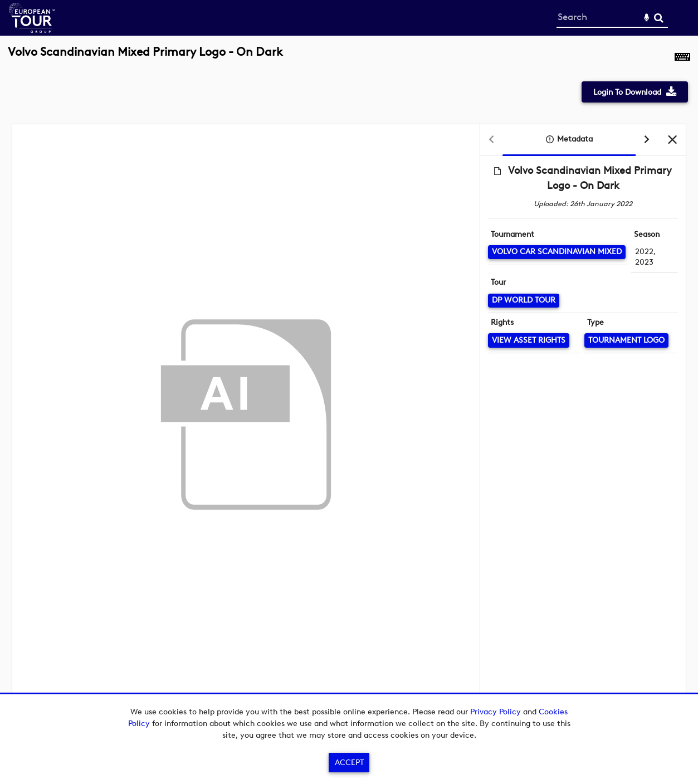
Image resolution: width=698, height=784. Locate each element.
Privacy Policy (496, 712)
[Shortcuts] (682, 58)
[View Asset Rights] (529, 340)
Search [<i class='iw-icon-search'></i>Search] (659, 18)
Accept (349, 763)
